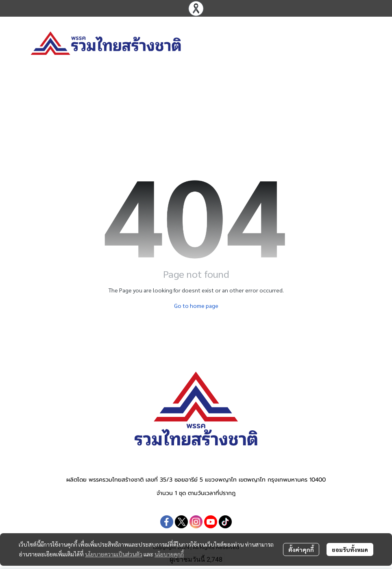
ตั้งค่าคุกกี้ (301, 549)
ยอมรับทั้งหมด (350, 549)
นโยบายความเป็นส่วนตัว (114, 554)
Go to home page (196, 305)
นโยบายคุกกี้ (169, 554)
